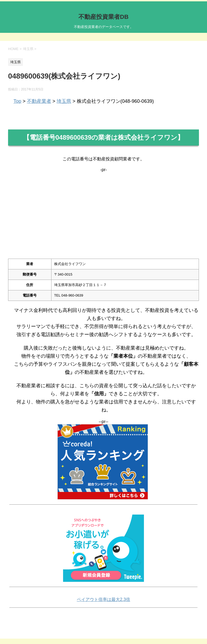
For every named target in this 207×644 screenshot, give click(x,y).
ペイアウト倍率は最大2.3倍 (103, 599)
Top (17, 101)
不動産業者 (39, 101)
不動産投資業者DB (103, 17)
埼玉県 (64, 101)
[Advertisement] (103, 210)
